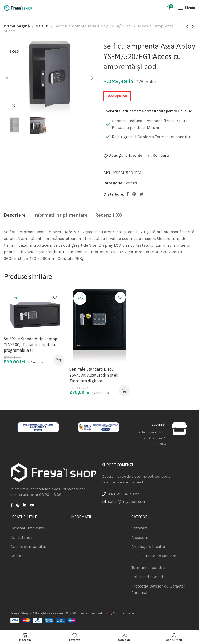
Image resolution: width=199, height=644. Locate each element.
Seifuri (42, 26)
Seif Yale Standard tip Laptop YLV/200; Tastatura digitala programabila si (31, 345)
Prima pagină (17, 26)
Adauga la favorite (126, 156)
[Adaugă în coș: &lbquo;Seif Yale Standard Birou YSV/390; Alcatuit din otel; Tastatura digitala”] (124, 391)
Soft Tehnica (124, 613)
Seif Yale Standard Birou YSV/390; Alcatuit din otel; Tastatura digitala (94, 375)
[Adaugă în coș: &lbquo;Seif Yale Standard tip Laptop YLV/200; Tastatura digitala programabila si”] (59, 360)
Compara (161, 156)
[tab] (15, 215)
